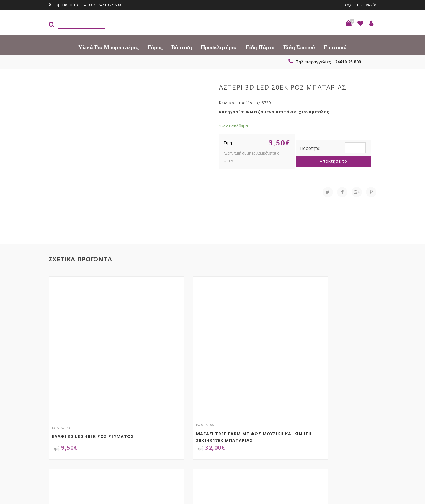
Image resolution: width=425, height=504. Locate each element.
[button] (349, 23)
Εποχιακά (335, 47)
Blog (346, 5)
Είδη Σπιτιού (299, 47)
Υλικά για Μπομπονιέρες (108, 47)
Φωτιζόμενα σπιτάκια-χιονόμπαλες (288, 111)
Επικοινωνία (365, 5)
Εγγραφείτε (361, 414)
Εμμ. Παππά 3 (63, 5)
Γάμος (155, 47)
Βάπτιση (182, 47)
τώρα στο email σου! (145, 414)
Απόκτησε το (334, 161)
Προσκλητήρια (219, 47)
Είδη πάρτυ (260, 47)
